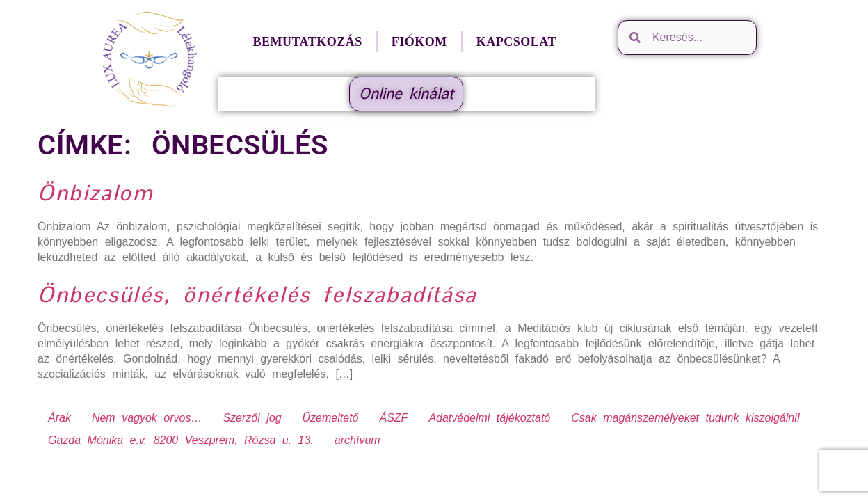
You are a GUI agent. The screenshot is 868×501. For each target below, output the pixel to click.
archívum (357, 440)
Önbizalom (95, 193)
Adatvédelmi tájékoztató (489, 418)
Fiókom (419, 42)
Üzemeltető (331, 418)
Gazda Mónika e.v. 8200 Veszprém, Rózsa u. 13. (181, 440)
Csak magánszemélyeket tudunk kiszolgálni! (685, 418)
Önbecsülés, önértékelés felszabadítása (257, 294)
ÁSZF (393, 418)
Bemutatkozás (307, 42)
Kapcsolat (516, 42)
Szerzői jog (252, 418)
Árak (59, 418)
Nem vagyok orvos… (147, 418)
